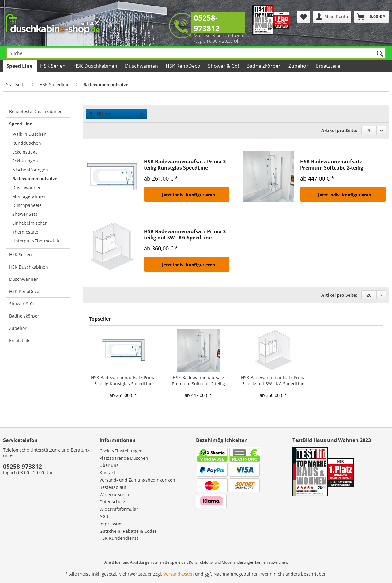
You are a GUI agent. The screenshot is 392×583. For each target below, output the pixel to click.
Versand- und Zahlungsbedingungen (137, 480)
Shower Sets (25, 214)
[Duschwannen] (142, 66)
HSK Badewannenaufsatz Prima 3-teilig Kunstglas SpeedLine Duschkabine (186, 165)
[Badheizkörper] (264, 66)
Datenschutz (112, 502)
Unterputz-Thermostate (36, 241)
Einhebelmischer (30, 223)
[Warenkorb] (371, 17)
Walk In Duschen (29, 134)
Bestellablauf (113, 487)
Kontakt (107, 472)
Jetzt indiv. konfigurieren (188, 195)
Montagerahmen (29, 196)
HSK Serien (21, 255)
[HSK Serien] (53, 66)
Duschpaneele (27, 205)
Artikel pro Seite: (339, 130)
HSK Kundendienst (119, 538)
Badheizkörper (24, 316)
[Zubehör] (299, 66)
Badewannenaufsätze (35, 179)
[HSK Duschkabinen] (96, 66)
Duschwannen (27, 187)
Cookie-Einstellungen (121, 451)
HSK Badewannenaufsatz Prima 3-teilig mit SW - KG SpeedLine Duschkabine (186, 234)
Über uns (109, 465)
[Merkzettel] (304, 17)
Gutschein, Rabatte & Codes (128, 531)
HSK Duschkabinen (29, 267)
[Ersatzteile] (329, 66)
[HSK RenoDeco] (183, 66)
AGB (104, 516)
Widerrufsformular (119, 509)
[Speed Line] (20, 66)
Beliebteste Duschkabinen (36, 111)
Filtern (100, 114)
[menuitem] (304, 17)
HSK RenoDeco (24, 291)
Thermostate (25, 232)
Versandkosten (179, 574)
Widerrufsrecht (115, 495)
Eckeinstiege (25, 152)
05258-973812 (207, 23)
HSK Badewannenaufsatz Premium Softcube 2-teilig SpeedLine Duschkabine (332, 165)
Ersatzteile (20, 340)
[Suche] (196, 53)
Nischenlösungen (30, 170)
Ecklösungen (25, 161)
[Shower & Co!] (224, 66)
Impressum (111, 524)
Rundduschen (27, 143)
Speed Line (21, 124)
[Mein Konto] (332, 17)
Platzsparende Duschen (124, 458)
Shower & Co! (23, 304)
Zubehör (18, 328)
